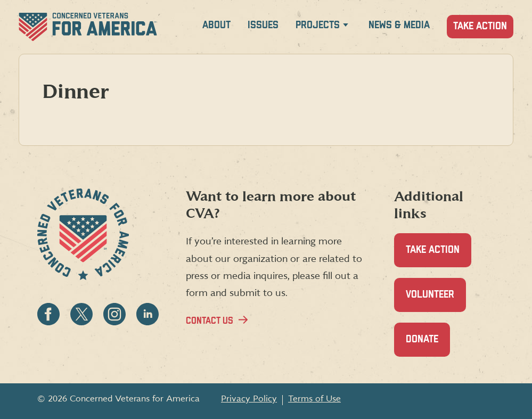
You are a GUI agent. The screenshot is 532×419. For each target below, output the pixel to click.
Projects (318, 25)
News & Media (399, 25)
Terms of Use (314, 399)
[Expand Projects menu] (346, 27)
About (216, 25)
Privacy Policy (249, 399)
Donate (428, 345)
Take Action (480, 26)
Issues (263, 25)
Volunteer (436, 301)
